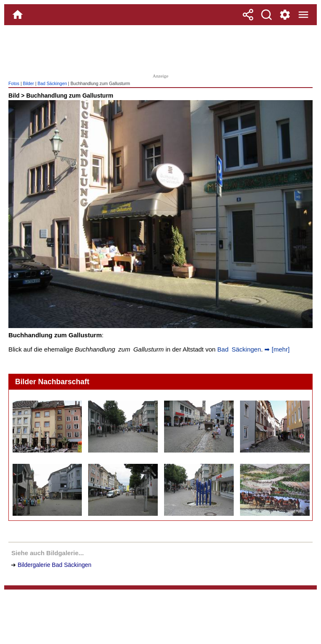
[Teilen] (248, 15)
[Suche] (266, 15)
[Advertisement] (161, 48)
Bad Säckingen (52, 84)
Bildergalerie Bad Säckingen (55, 565)
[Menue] (303, 15)
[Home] (18, 15)
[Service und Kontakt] (285, 15)
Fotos (14, 84)
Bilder (28, 84)
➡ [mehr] (276, 349)
